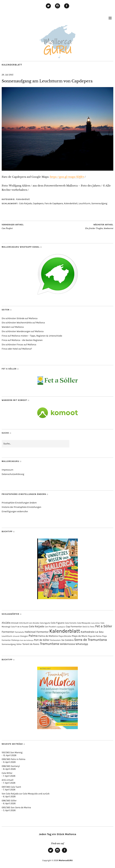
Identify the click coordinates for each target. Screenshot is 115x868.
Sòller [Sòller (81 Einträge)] (19, 644)
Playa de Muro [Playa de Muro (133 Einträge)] (79, 636)
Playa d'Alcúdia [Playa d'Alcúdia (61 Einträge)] (65, 636)
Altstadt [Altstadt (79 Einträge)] (15, 623)
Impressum (7, 470)
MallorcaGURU (66, 860)
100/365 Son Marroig (12, 752)
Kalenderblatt (12, 65)
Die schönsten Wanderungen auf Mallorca (23, 331)
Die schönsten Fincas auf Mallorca (19, 345)
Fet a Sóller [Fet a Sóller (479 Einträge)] (104, 626)
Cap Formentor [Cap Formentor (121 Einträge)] (74, 627)
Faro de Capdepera (54, 203)
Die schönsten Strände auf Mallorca (20, 318)
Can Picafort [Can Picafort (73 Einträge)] (50, 627)
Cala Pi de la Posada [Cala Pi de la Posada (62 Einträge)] (20, 627)
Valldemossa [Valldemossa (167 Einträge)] (67, 644)
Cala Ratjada (25, 203)
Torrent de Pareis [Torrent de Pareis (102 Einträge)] (31, 644)
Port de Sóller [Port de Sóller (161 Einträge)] (42, 640)
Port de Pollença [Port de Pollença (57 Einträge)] (27, 640)
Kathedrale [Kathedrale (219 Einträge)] (88, 632)
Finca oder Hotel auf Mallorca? (17, 349)
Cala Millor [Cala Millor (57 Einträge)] (95, 623)
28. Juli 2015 (8, 75)
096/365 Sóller (9, 801)
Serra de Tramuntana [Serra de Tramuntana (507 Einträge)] (91, 640)
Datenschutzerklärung (13, 474)
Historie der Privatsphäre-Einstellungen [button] (21, 507)
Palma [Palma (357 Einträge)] (33, 636)
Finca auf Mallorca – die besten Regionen (22, 340)
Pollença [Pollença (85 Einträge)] (15, 640)
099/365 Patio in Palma (13, 759)
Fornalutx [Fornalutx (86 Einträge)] (19, 632)
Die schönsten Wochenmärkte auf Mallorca (23, 323)
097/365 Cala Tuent (11, 787)
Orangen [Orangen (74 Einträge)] (24, 636)
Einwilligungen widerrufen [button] (15, 511)
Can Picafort (13, 226)
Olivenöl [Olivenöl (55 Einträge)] (16, 636)
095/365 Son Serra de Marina (16, 807)
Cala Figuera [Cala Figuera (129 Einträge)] (58, 623)
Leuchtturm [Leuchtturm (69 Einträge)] (7, 636)
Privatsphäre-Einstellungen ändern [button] (19, 503)
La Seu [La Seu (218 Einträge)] (99, 632)
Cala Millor (7, 773)
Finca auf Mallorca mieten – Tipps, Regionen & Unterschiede (32, 336)
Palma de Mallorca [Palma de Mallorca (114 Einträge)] (48, 636)
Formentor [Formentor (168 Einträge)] (8, 632)
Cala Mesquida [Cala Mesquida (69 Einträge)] (84, 623)
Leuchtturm (85, 203)
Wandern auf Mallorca (13, 327)
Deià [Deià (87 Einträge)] (85, 627)
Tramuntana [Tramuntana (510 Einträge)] (49, 644)
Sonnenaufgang (99, 203)
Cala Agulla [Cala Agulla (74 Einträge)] (45, 623)
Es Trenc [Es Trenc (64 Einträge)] (91, 627)
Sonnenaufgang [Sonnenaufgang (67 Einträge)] (9, 644)
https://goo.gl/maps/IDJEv (67, 177)
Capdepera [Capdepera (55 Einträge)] (61, 627)
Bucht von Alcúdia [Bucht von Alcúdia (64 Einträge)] (31, 623)
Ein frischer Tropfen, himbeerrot (99, 226)
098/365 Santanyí (11, 766)
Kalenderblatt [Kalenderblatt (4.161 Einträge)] (65, 631)
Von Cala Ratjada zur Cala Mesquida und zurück (26, 794)
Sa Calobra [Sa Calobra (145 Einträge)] (67, 640)
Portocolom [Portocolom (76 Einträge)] (55, 640)
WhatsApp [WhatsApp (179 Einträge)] (82, 644)
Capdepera (38, 203)
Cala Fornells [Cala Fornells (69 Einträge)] (71, 623)
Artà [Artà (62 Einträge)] (21, 623)
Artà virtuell (8, 780)
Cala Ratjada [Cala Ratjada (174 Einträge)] (37, 626)
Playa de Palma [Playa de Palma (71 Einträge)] (95, 636)
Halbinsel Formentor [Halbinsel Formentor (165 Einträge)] (37, 632)
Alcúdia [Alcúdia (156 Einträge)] (6, 623)
